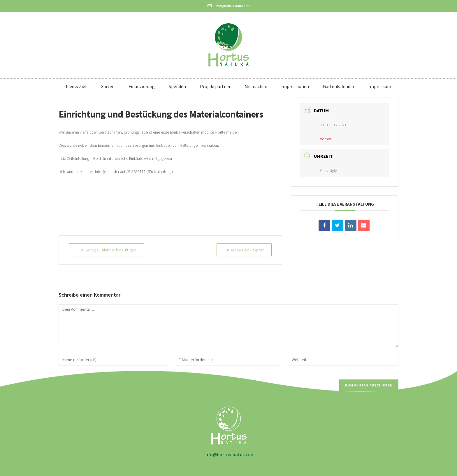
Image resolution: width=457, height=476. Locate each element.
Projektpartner (215, 86)
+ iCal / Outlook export (243, 250)
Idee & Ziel (76, 86)
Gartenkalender (339, 86)
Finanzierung (142, 86)
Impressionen (295, 86)
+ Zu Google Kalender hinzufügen (107, 250)
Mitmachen (256, 86)
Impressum (380, 86)
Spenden (177, 86)
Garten (108, 86)
